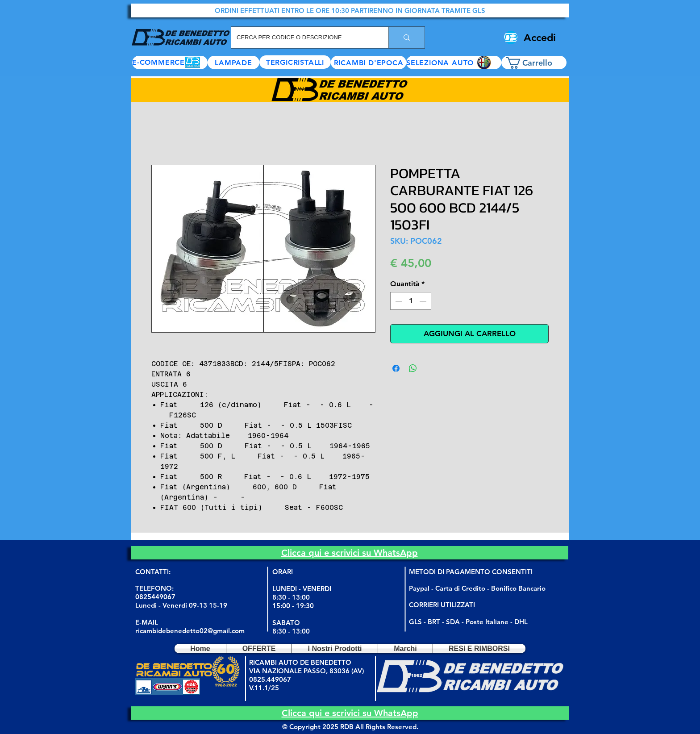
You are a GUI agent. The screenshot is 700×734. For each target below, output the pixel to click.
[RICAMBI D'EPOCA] (369, 63)
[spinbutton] (411, 301)
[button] (454, 63)
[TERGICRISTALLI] (295, 62)
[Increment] (424, 301)
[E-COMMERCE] (170, 63)
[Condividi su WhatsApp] (413, 368)
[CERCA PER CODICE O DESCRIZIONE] (303, 38)
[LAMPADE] (233, 63)
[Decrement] (398, 301)
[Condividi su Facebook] (396, 368)
